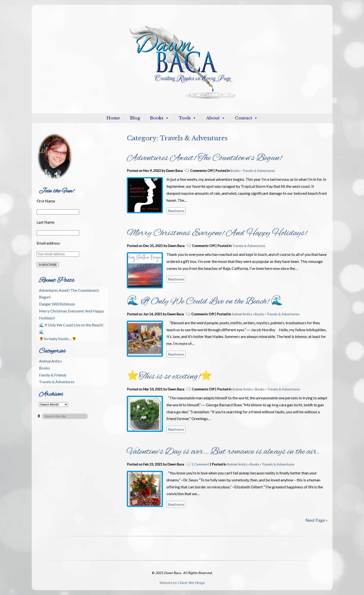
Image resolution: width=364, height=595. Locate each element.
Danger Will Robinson (57, 304)
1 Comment (200, 464)
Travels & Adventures (259, 171)
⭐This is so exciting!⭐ (169, 377)
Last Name (45, 222)
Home (113, 118)
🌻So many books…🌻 (58, 339)
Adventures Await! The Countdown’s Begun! (204, 158)
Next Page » (316, 520)
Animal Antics (242, 314)
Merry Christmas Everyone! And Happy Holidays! (217, 233)
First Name (46, 201)
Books (159, 118)
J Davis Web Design (191, 583)
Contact (246, 118)
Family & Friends (53, 375)
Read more (176, 211)
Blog (135, 118)
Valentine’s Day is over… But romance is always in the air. (223, 452)
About (216, 118)
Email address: (48, 243)
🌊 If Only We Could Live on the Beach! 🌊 (205, 302)
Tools (188, 118)
